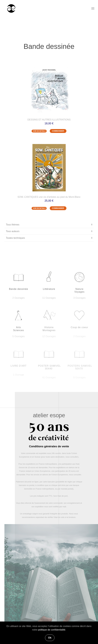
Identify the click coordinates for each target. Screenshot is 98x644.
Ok (50, 638)
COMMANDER (58, 131)
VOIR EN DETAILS (39, 131)
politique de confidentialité (52, 630)
